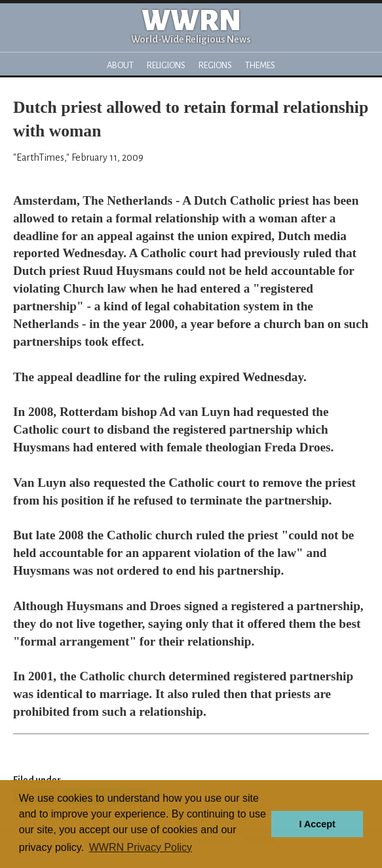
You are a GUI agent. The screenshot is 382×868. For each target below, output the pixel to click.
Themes (260, 65)
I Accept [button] (317, 824)
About (120, 65)
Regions (215, 65)
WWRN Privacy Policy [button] (141, 847)
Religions (166, 65)
